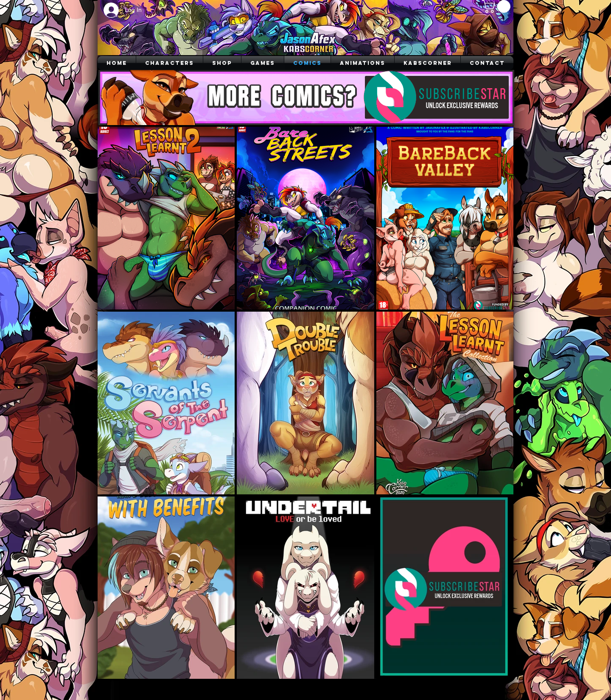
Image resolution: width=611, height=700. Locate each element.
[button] (498, 6)
